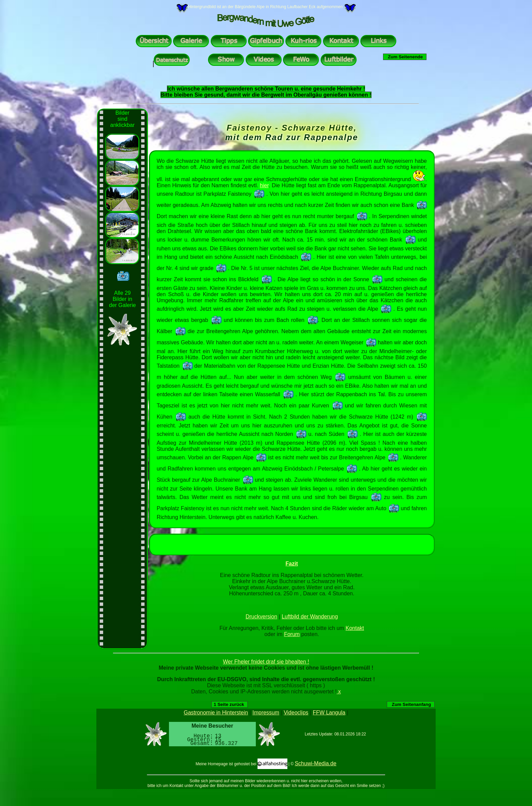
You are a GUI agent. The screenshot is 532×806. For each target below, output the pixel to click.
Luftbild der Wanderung (310, 617)
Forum (292, 634)
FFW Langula (329, 713)
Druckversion (261, 617)
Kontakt (355, 628)
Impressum (266, 713)
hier (264, 185)
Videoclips (296, 713)
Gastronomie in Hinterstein (216, 713)
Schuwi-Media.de (316, 763)
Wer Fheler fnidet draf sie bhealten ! (266, 662)
